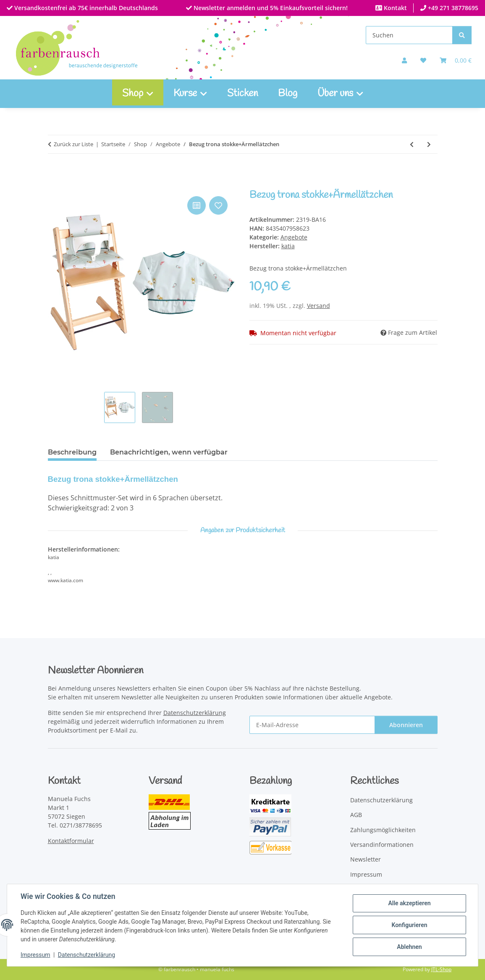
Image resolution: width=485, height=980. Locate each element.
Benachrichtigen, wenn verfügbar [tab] (169, 452)
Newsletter (366, 859)
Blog (288, 94)
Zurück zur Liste (73, 144)
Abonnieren (406, 725)
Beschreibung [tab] (72, 452)
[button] (404, 60)
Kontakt (395, 8)
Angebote (294, 237)
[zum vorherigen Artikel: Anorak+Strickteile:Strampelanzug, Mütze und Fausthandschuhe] (412, 144)
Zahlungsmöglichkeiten (383, 830)
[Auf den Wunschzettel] (218, 205)
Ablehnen (409, 947)
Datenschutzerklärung (87, 955)
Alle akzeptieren (409, 903)
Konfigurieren (409, 925)
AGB (356, 815)
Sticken (242, 94)
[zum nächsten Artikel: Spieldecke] (429, 144)
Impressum (35, 955)
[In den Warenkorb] (55, 185)
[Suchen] (409, 35)
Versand (319, 306)
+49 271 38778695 (452, 8)
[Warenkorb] (456, 60)
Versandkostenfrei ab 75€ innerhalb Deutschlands (85, 8)
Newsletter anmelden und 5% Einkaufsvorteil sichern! (270, 8)
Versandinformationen (382, 845)
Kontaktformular (71, 841)
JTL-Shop (441, 969)
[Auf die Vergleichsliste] (197, 205)
